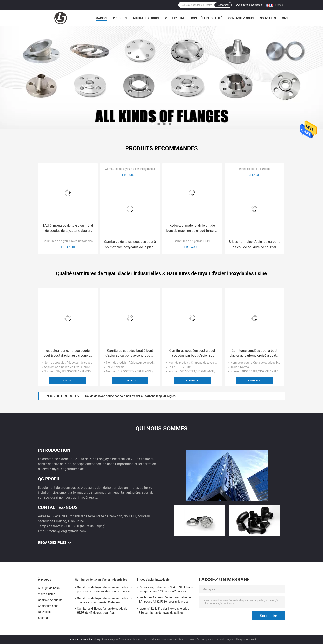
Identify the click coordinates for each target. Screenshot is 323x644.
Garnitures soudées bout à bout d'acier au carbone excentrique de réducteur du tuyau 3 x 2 (130, 353)
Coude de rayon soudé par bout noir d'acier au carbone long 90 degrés (130, 396)
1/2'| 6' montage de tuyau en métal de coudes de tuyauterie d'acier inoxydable (68, 228)
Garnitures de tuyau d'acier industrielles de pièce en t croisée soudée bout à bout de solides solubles (105, 590)
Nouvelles (268, 18)
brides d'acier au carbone (254, 169)
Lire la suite (68, 247)
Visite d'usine (175, 18)
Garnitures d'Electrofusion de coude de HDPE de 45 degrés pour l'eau (102, 611)
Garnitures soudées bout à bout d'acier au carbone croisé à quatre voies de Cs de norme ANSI (254, 353)
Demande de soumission (250, 5)
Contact (68, 380)
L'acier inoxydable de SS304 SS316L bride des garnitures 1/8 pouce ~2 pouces (166, 589)
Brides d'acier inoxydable (153, 580)
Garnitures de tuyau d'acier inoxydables (68, 241)
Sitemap (43, 618)
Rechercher (223, 5)
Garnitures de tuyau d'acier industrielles (101, 580)
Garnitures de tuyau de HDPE (192, 241)
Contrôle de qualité (207, 18)
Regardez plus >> (55, 543)
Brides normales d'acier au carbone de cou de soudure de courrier (254, 244)
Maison (101, 18)
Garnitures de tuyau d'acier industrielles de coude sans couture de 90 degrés (105, 600)
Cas (285, 18)
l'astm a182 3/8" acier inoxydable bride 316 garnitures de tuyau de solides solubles (164, 611)
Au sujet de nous (146, 18)
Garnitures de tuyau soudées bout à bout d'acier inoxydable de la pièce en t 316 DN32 (130, 245)
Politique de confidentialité (84, 640)
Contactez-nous (241, 18)
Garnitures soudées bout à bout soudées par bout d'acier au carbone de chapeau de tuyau (192, 353)
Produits (120, 18)
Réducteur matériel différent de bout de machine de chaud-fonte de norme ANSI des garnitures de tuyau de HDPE (192, 228)
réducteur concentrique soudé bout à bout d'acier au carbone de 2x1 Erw (68, 353)
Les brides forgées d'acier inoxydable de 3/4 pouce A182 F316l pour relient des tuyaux (165, 600)
